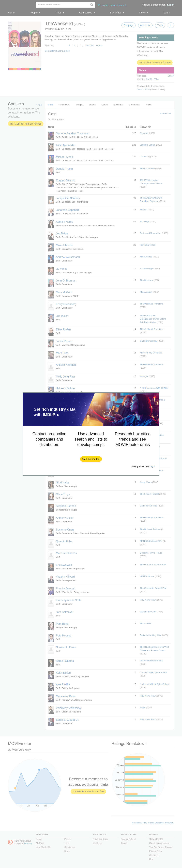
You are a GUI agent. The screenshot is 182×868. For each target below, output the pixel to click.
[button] (91, 459)
